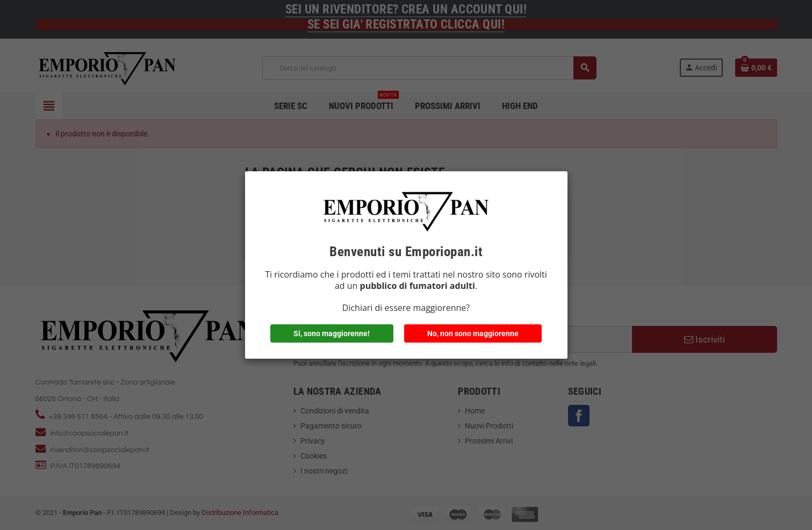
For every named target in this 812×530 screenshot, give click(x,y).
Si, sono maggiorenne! (332, 333)
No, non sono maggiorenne (473, 333)
